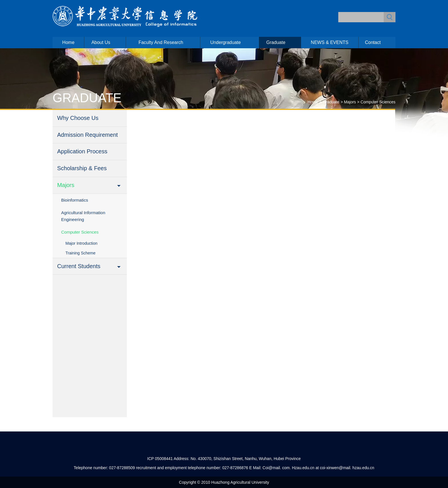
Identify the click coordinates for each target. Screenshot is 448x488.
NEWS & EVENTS (330, 42)
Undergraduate (226, 42)
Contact (373, 42)
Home (68, 42)
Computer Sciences (378, 102)
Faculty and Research (161, 42)
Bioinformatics (75, 200)
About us (101, 42)
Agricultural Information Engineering (83, 216)
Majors (350, 102)
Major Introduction (81, 243)
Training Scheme (80, 253)
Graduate (276, 42)
